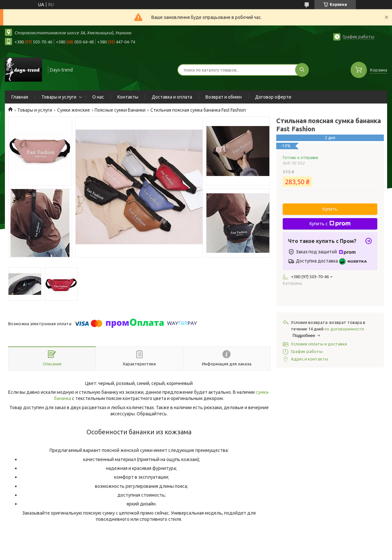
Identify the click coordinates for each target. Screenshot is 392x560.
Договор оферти (273, 97)
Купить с (330, 224)
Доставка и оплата (172, 97)
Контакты (128, 97)
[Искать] (302, 70)
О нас (98, 97)
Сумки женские (74, 110)
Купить (330, 209)
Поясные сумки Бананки (120, 110)
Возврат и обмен (224, 97)
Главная (20, 97)
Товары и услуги (59, 97)
